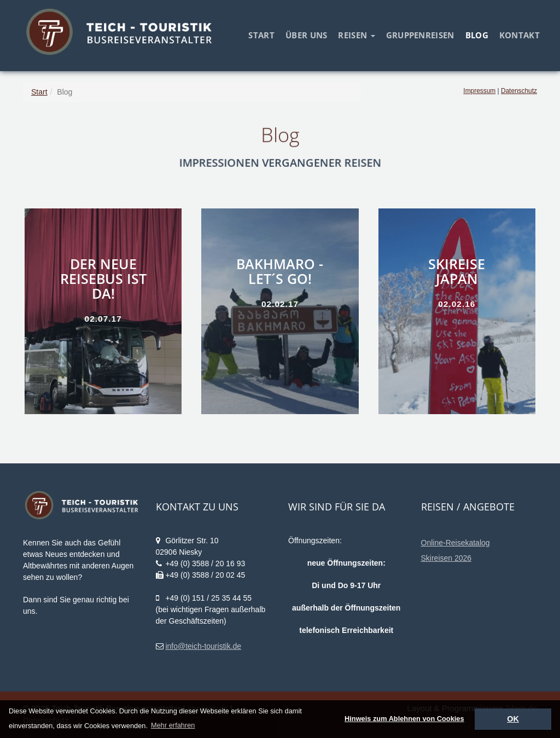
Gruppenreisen (420, 35)
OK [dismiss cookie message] (513, 719)
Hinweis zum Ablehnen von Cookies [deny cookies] (404, 719)
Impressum (479, 91)
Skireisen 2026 (447, 558)
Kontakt (520, 35)
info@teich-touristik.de (203, 646)
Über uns (306, 35)
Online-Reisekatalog (456, 543)
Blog (477, 35)
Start (261, 35)
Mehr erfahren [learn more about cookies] (173, 725)
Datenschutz (519, 91)
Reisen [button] (356, 35)
